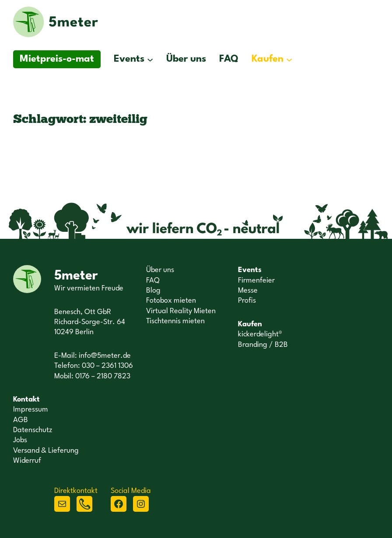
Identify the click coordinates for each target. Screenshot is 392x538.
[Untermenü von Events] (150, 59)
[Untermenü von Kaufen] (289, 59)
